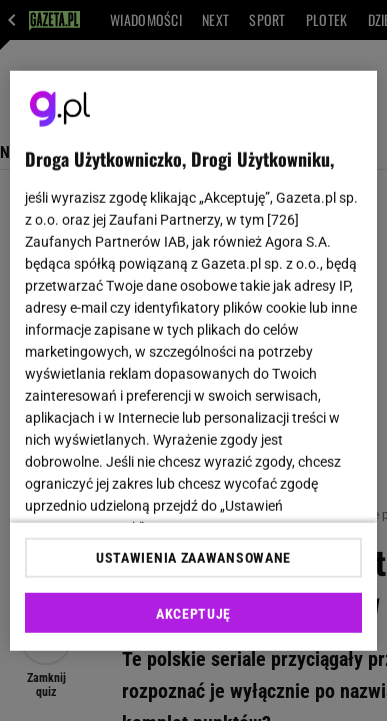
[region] (194, 360)
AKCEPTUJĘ (193, 614)
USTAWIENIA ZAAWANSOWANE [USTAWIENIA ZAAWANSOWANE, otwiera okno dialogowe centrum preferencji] (193, 558)
